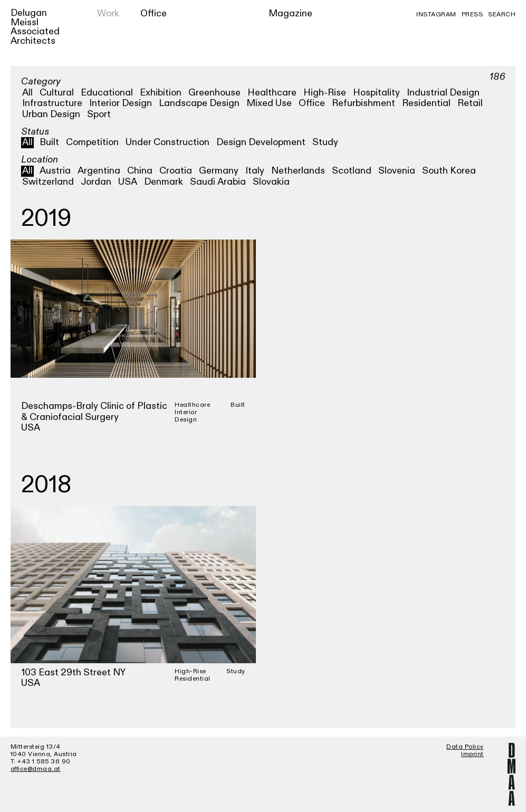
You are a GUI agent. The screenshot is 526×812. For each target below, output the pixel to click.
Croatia (176, 171)
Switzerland (48, 182)
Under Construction (168, 142)
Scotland (352, 171)
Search (502, 14)
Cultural (57, 93)
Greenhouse (214, 93)
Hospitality (376, 93)
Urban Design (51, 114)
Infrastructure (52, 103)
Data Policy (465, 747)
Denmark (164, 182)
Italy (255, 171)
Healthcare (272, 93)
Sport (99, 114)
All (27, 93)
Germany (219, 171)
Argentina (99, 171)
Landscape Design (199, 103)
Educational (107, 93)
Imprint (472, 754)
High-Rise (325, 93)
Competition (92, 142)
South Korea (449, 171)
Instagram (436, 14)
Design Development (261, 142)
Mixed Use (269, 103)
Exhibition (161, 93)
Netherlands (298, 171)
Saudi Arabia (218, 182)
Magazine (290, 13)
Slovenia (397, 171)
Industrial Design (443, 93)
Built (49, 142)
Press (472, 14)
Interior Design (121, 103)
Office (154, 13)
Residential (426, 103)
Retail (470, 103)
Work (108, 13)
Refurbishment (364, 103)
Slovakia (271, 182)
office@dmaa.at (36, 769)
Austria (55, 171)
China (140, 171)
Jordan (96, 182)
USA (128, 182)
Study (325, 142)
